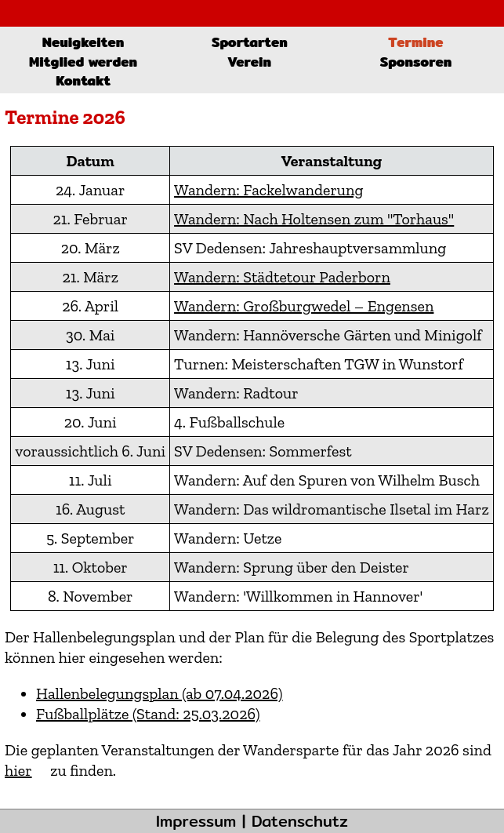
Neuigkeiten (83, 42)
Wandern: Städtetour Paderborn (282, 277)
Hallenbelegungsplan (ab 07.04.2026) (160, 693)
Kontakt (83, 80)
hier (18, 770)
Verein (249, 62)
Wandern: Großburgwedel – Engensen (304, 306)
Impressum (196, 821)
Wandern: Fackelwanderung (268, 190)
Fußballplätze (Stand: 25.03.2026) (148, 714)
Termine (415, 42)
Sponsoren (416, 62)
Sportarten (250, 42)
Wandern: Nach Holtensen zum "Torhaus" (314, 219)
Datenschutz (300, 821)
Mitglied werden (83, 62)
